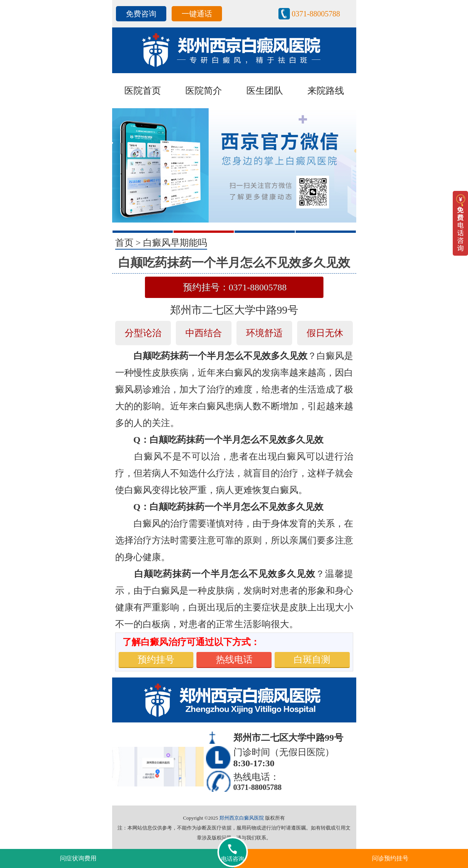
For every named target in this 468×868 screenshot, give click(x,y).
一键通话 (197, 14)
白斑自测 (312, 660)
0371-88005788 (316, 14)
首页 (124, 243)
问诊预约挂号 (390, 858)
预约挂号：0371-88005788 (235, 287)
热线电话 (234, 660)
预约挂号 (156, 660)
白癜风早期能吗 (175, 243)
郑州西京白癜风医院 (242, 818)
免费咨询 (141, 14)
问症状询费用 (78, 858)
